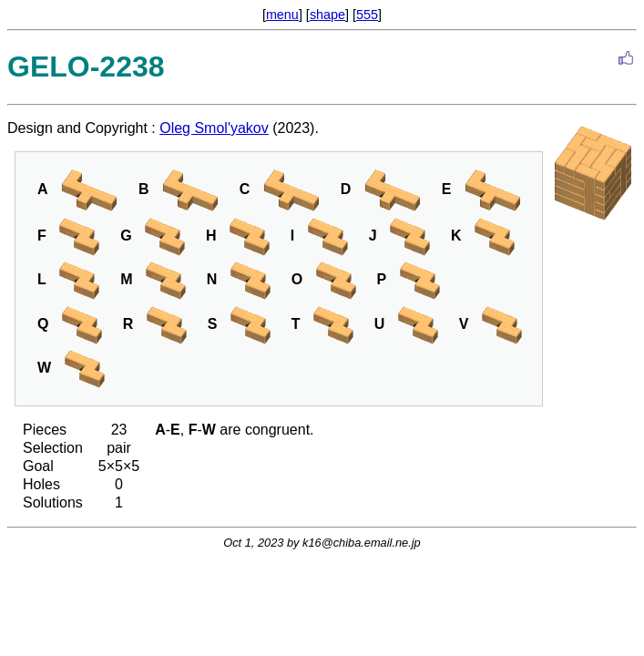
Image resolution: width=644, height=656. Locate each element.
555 (367, 15)
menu (282, 15)
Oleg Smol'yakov (214, 128)
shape (327, 15)
